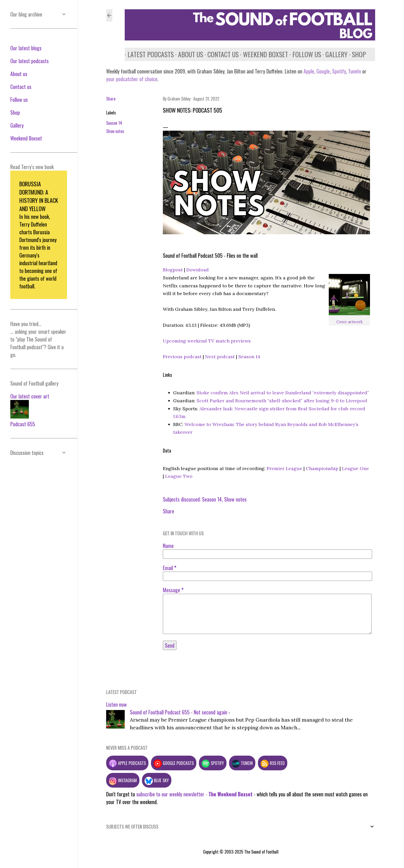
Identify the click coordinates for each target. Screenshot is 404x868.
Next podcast (220, 357)
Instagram (123, 780)
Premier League (284, 468)
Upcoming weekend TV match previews (207, 341)
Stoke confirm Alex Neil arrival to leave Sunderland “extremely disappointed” (283, 393)
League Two (179, 476)
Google (322, 71)
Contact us (220, 54)
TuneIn (355, 71)
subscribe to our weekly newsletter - (194, 794)
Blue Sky (157, 780)
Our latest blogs (26, 48)
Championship (322, 468)
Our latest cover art (30, 396)
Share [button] (111, 99)
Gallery (334, 54)
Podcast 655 (23, 424)
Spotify (339, 71)
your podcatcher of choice (132, 79)
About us (188, 54)
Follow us (304, 54)
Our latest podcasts (30, 61)
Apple (309, 71)
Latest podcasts (148, 54)
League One (355, 468)
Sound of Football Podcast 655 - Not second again (179, 712)
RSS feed (273, 763)
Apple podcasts (127, 763)
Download (197, 270)
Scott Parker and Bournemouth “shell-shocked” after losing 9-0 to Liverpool (282, 401)
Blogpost (173, 270)
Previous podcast (182, 357)
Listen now (116, 704)
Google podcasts (174, 763)
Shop (356, 54)
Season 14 (114, 123)
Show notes (115, 131)
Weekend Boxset (263, 54)
